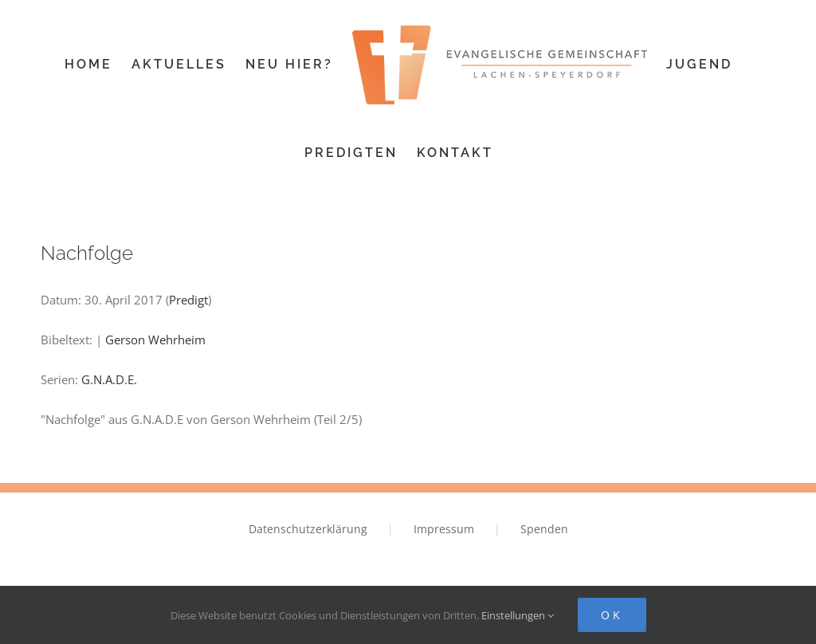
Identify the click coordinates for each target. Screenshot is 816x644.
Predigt (188, 300)
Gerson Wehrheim (155, 340)
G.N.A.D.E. (109, 379)
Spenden (544, 529)
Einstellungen (518, 615)
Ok (612, 615)
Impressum (444, 529)
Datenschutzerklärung (308, 529)
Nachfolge (87, 253)
